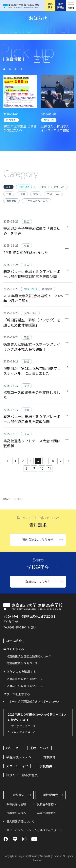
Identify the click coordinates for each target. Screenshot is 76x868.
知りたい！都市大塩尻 (22, 775)
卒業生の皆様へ (47, 813)
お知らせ (59, 187)
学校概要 (46, 766)
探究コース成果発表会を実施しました (32, 395)
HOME (7, 499)
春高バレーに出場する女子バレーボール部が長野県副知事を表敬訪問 (32, 274)
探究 (36, 194)
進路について (40, 748)
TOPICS (42, 187)
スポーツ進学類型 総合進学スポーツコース (33, 701)
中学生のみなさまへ (37, 201)
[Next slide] (47, 59)
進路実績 (11, 201)
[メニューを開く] (71, 6)
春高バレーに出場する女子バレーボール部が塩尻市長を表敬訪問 (32, 419)
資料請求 (50, 6)
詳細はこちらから (38, 582)
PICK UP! (11, 120)
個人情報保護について (20, 821)
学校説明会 (61, 6)
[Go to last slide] (37, 59)
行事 (9, 194)
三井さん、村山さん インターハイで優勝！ (57, 128)
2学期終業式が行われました (26, 252)
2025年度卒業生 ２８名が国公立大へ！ (20, 128)
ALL (9, 187)
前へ (7, 461)
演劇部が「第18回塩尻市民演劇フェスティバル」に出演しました (32, 371)
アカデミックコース (23, 726)
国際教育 (49, 757)
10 (42, 468)
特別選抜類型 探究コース (22, 663)
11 (49, 468)
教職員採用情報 (16, 804)
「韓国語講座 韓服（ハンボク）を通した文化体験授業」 (32, 322)
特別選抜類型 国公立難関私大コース (29, 656)
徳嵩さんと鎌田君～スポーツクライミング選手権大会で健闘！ (32, 347)
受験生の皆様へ (47, 804)
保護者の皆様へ (16, 813)
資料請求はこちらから (38, 540)
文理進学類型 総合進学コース (25, 686)
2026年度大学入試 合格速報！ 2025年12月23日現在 (33, 298)
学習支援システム (19, 757)
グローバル (53, 194)
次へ (69, 461)
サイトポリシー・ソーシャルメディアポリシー (36, 830)
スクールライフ (17, 766)
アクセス (9, 621)
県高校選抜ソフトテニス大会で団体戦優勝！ (32, 443)
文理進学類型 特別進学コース (25, 679)
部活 (22, 194)
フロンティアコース (23, 732)
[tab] (4, 69)
